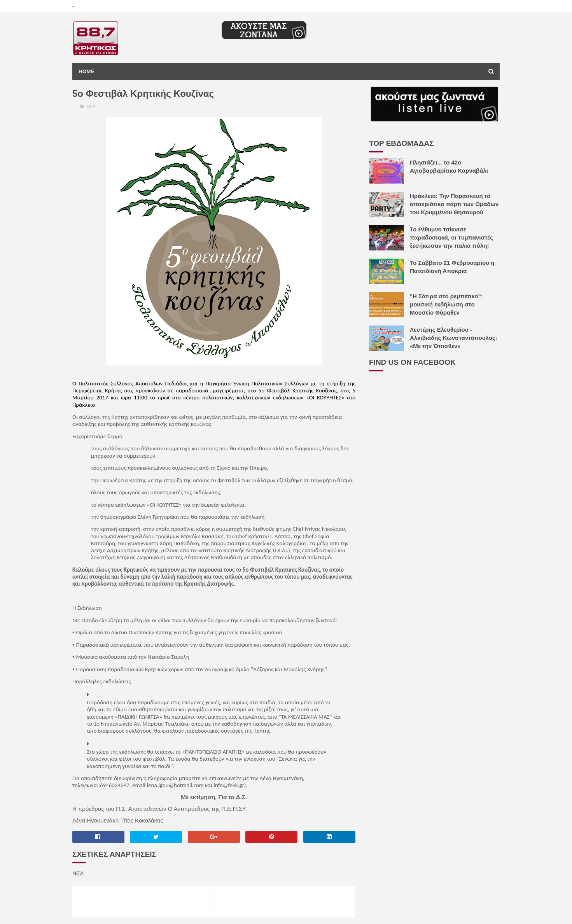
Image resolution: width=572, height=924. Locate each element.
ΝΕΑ (91, 107)
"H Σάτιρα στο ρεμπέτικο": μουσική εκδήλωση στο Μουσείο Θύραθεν (446, 304)
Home (87, 71)
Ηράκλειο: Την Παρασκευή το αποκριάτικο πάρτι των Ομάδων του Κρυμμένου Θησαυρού (454, 204)
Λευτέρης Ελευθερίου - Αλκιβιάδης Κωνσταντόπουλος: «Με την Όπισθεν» (454, 338)
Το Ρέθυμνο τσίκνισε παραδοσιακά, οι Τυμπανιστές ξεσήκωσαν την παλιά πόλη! (451, 237)
